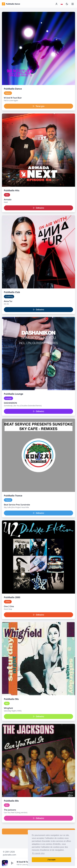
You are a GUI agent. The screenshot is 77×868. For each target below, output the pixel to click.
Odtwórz (38, 208)
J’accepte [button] (51, 860)
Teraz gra (38, 106)
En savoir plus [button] (38, 853)
